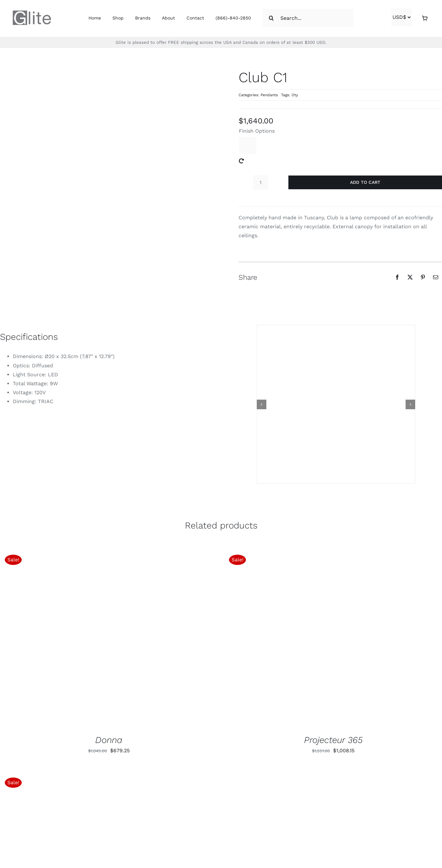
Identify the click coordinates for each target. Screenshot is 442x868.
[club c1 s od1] (336, 404)
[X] (410, 277)
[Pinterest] (423, 277)
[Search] (271, 18)
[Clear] (241, 161)
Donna (109, 740)
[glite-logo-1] (32, 13)
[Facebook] (397, 277)
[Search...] (308, 18)
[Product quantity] (261, 183)
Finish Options (257, 131)
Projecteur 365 (333, 740)
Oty (295, 95)
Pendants (269, 95)
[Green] (248, 145)
